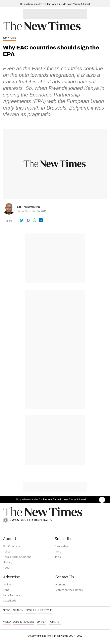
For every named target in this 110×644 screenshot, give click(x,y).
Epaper (41, 622)
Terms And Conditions (17, 557)
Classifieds (10, 601)
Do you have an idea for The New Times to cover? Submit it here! (55, 4)
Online (7, 584)
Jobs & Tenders (24, 622)
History (8, 562)
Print (58, 551)
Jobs (58, 557)
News (7, 610)
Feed (6, 568)
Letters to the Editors (69, 590)
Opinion (18, 610)
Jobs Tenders (12, 595)
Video (7, 622)
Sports (31, 610)
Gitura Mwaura (28, 207)
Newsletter (62, 546)
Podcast (55, 622)
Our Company (11, 546)
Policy (7, 551)
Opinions (9, 38)
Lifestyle (45, 610)
